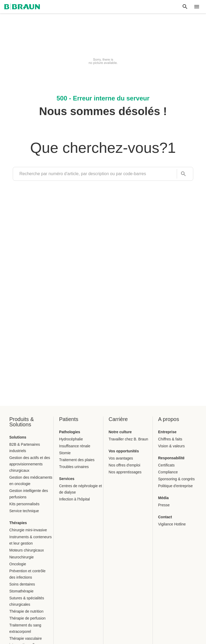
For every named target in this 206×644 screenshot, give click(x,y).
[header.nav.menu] (197, 7)
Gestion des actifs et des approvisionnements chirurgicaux (30, 464)
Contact (165, 517)
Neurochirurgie (22, 557)
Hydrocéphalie (71, 439)
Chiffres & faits (170, 439)
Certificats (166, 465)
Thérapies (18, 523)
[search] (95, 174)
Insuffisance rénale (75, 446)
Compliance (168, 472)
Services (67, 479)
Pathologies (70, 432)
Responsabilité (171, 458)
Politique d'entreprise (175, 486)
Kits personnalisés (24, 504)
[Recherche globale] (185, 7)
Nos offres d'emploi (125, 465)
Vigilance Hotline (172, 524)
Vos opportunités (124, 451)
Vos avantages (121, 458)
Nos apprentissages (125, 472)
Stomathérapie (21, 591)
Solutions (18, 437)
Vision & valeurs (171, 446)
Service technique (24, 511)
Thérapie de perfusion (27, 618)
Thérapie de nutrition (26, 611)
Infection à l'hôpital (74, 499)
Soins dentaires (22, 584)
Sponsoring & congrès (176, 479)
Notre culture (120, 432)
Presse (164, 505)
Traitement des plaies (77, 460)
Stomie (65, 453)
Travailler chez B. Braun (129, 439)
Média (163, 498)
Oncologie (18, 564)
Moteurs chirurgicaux (27, 550)
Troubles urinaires (74, 467)
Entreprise (167, 432)
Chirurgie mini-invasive (28, 530)
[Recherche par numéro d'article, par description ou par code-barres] (182, 174)
